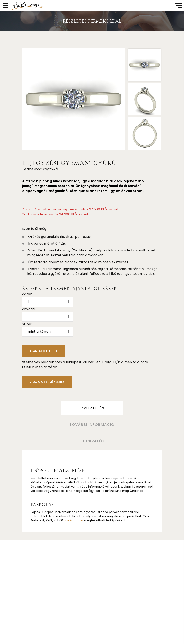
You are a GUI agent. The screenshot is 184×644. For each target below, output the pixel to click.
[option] (74, 99)
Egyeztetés (92, 408)
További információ (92, 425)
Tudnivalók (92, 441)
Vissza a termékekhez (47, 382)
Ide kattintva (74, 520)
